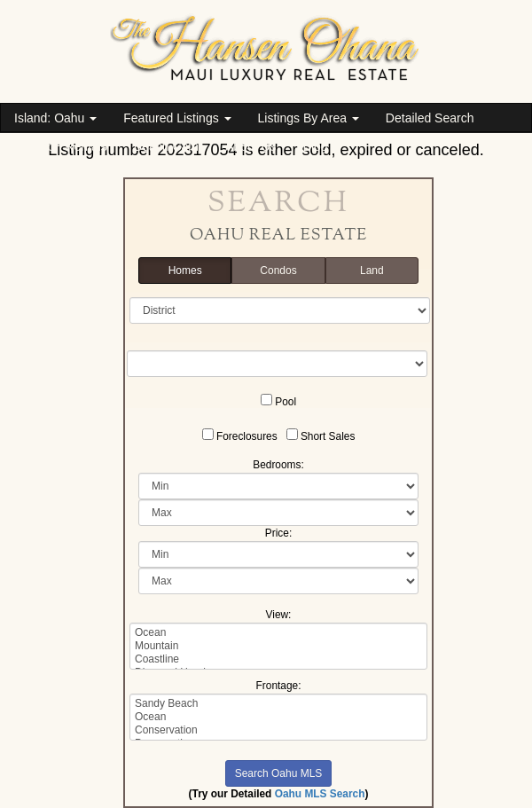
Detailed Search (430, 118)
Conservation (278, 730)
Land (372, 271)
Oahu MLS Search (320, 794)
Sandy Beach (278, 704)
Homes (185, 271)
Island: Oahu (55, 118)
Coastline (278, 659)
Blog (316, 146)
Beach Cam (166, 146)
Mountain (278, 646)
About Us (251, 146)
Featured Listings (177, 118)
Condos (278, 271)
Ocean (278, 633)
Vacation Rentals (61, 146)
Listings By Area (309, 118)
